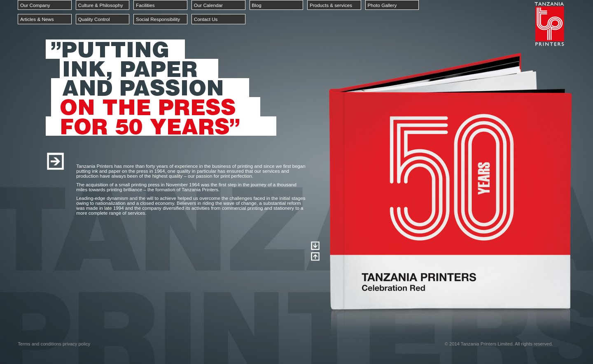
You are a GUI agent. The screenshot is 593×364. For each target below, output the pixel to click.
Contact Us (206, 19)
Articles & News (37, 19)
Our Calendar (208, 5)
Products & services (331, 5)
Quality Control (94, 19)
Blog (256, 5)
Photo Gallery (382, 5)
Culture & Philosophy (100, 5)
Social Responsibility (158, 19)
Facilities (145, 5)
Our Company (35, 5)
